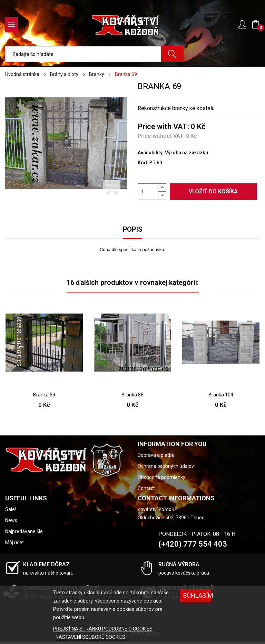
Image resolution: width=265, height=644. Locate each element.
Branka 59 (44, 395)
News (11, 520)
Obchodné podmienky (161, 477)
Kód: (143, 163)
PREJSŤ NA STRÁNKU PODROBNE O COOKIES (103, 629)
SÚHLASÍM (197, 595)
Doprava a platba (156, 455)
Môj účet (14, 542)
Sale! (11, 509)
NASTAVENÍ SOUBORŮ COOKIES (90, 637)
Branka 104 (221, 395)
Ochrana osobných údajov (166, 466)
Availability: (151, 153)
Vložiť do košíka (213, 191)
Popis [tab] (132, 229)
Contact (146, 488)
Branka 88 (132, 395)
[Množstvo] (148, 192)
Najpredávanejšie (24, 531)
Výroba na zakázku (187, 153)
